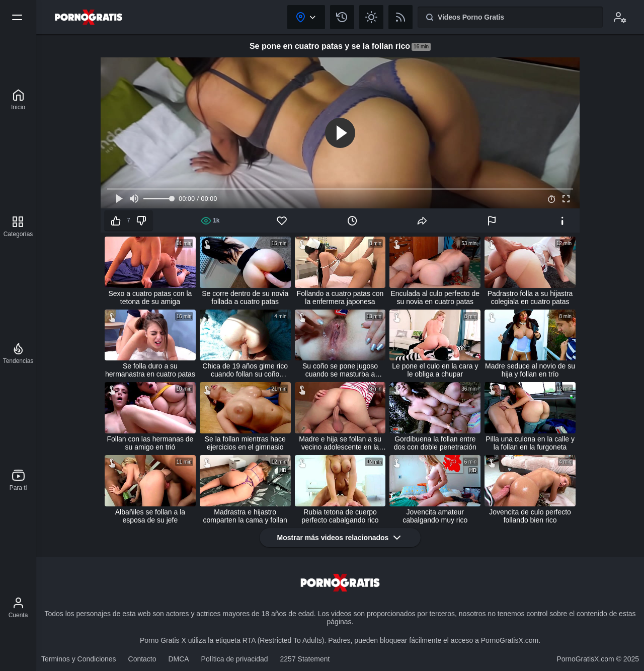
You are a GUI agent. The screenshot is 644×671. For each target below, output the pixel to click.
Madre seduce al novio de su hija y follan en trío (530, 370)
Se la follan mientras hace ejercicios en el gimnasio (245, 443)
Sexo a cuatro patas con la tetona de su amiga (150, 297)
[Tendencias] (18, 353)
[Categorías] (18, 227)
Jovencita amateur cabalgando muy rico (435, 516)
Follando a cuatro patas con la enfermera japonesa (340, 297)
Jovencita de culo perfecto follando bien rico (530, 516)
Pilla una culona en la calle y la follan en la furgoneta (530, 443)
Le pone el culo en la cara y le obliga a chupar (435, 370)
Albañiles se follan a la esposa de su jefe (150, 516)
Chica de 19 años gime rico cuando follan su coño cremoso (245, 370)
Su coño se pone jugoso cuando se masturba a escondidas (340, 370)
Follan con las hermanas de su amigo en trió (150, 443)
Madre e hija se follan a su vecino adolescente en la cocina (340, 443)
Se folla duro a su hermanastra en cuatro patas (150, 370)
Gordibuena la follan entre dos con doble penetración (435, 443)
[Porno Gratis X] (18, 100)
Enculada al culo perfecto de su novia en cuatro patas (435, 297)
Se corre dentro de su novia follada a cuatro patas (245, 297)
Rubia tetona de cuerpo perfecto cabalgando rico (340, 516)
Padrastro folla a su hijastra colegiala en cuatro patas (530, 297)
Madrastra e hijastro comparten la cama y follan (245, 516)
